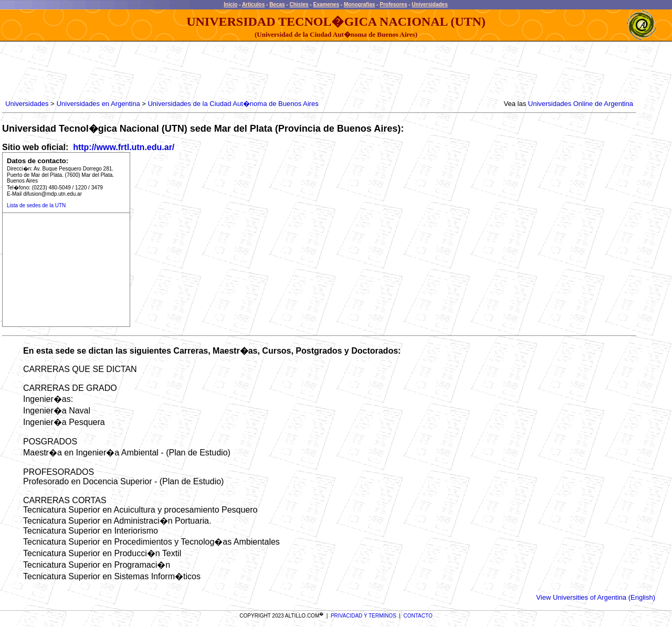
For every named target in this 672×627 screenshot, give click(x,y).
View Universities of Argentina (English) (596, 597)
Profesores (393, 4)
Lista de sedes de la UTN (36, 205)
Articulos (253, 4)
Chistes (299, 4)
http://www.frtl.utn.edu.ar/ (123, 147)
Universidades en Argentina (98, 104)
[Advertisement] (194, 71)
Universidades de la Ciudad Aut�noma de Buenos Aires (233, 104)
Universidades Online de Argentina (581, 104)
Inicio (230, 4)
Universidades (429, 4)
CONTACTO (418, 616)
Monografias (359, 4)
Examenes (326, 4)
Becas (277, 4)
